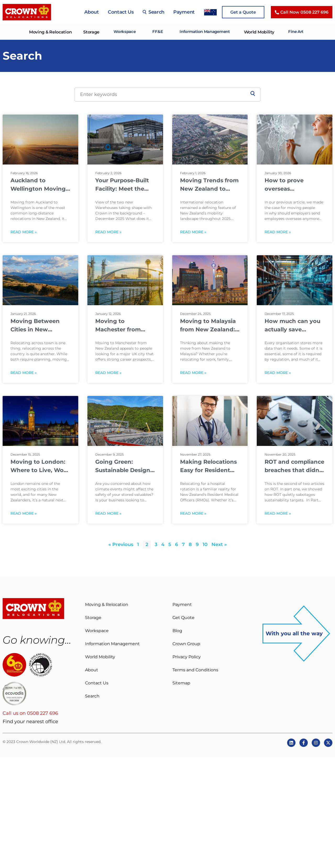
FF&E (155, 32)
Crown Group (186, 644)
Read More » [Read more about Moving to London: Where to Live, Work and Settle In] (24, 514)
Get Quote (183, 618)
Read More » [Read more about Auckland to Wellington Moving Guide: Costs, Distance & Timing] (24, 232)
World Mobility (261, 32)
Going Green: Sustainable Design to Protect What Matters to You (123, 466)
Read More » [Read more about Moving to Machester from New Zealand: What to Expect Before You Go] (108, 373)
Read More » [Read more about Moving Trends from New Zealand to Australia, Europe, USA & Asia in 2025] (193, 232)
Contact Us (121, 12)
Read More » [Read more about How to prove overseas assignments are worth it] (278, 232)
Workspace (122, 32)
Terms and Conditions (195, 670)
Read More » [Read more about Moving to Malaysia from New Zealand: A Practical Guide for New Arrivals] (193, 373)
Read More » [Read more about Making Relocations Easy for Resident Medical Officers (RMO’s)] (193, 514)
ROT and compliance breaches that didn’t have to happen (294, 466)
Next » (219, 544)
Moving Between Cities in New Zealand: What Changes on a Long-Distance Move (40, 326)
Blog (177, 631)
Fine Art (299, 32)
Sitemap (181, 683)
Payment (184, 12)
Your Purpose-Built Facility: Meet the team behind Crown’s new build (122, 185)
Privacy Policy (187, 657)
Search (153, 12)
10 (205, 544)
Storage (88, 32)
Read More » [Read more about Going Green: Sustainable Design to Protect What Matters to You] (108, 514)
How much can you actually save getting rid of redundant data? (292, 326)
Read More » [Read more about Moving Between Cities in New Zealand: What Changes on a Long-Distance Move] (24, 373)
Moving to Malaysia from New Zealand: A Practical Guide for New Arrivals (209, 326)
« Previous (121, 544)
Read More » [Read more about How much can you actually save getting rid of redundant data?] (278, 373)
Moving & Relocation (46, 32)
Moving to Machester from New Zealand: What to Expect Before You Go (124, 326)
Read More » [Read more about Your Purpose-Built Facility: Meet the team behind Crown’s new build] (108, 232)
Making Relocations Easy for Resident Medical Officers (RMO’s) (208, 466)
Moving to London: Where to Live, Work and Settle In (40, 466)
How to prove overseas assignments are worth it (288, 185)
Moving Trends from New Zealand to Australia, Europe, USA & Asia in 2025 (209, 185)
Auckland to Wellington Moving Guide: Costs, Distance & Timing (38, 185)
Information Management (205, 32)
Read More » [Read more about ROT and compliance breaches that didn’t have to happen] (278, 514)
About (92, 12)
